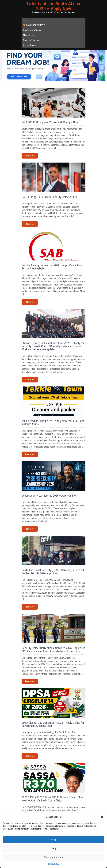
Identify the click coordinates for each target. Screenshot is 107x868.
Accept (54, 840)
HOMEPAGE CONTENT (34, 25)
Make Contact (29, 35)
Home (26, 20)
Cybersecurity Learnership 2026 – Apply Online (49, 496)
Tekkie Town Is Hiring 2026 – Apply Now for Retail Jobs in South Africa (53, 422)
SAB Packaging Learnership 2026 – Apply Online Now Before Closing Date (52, 267)
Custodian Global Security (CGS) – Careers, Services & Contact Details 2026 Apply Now (53, 572)
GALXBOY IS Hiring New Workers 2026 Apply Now (50, 122)
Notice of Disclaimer (32, 40)
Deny (53, 848)
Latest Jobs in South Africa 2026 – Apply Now (54, 6)
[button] (102, 817)
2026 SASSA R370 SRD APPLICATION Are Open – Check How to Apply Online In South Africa (53, 799)
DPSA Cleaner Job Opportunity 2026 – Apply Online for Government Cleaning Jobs (53, 724)
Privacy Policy (54, 864)
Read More (30, 156)
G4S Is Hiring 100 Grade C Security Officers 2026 (50, 197)
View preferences (54, 857)
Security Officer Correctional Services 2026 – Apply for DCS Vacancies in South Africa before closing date (53, 650)
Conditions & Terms (32, 30)
